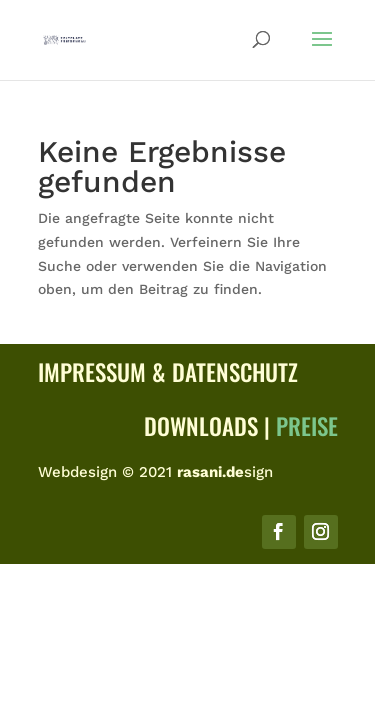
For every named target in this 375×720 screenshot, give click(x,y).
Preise (307, 426)
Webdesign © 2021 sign (155, 472)
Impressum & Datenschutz (168, 372)
